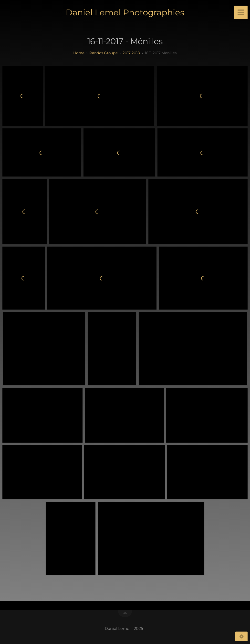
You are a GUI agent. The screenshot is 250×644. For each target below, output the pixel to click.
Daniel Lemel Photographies (125, 12)
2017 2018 (131, 53)
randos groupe (104, 53)
